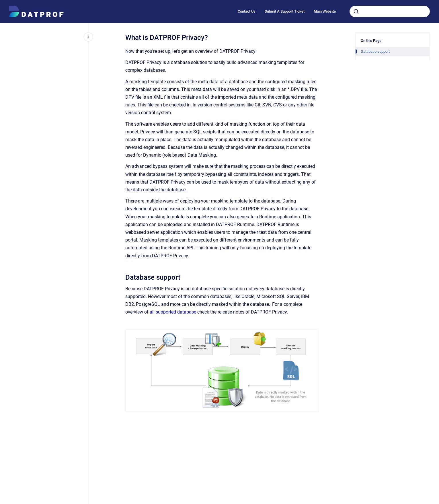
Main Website (325, 11)
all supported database (173, 312)
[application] (437, 503)
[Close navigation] (88, 37)
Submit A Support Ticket (285, 11)
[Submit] (356, 11)
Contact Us (247, 11)
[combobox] (390, 11)
